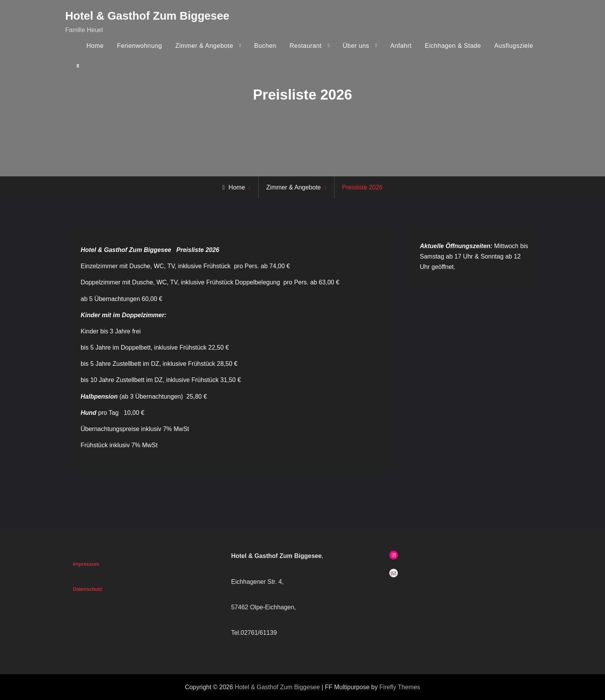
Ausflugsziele (514, 46)
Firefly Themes (400, 687)
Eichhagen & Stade (453, 46)
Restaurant (305, 46)
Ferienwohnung (139, 46)
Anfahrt (401, 46)
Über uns (356, 46)
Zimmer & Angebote (204, 46)
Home (95, 46)
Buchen (265, 46)
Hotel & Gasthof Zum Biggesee (147, 16)
